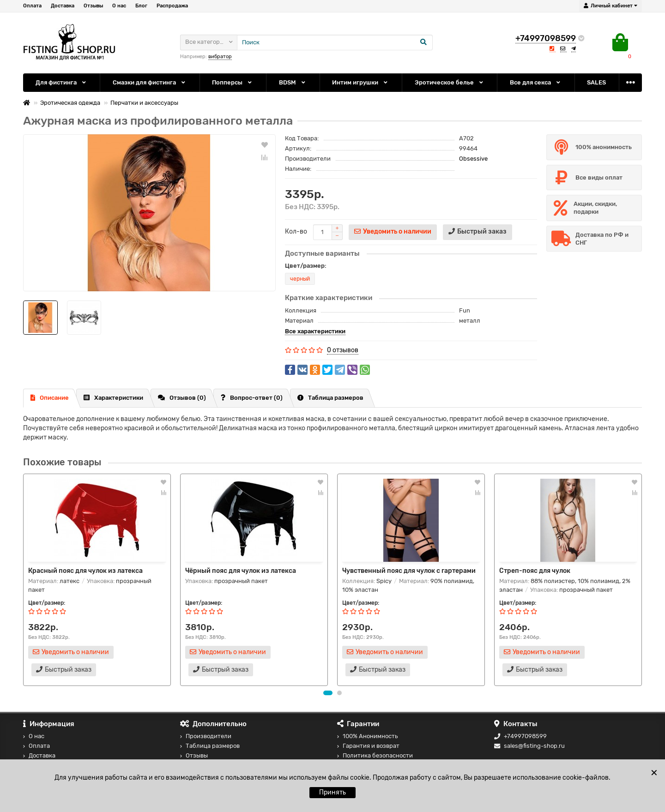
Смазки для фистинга (150, 82)
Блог (141, 6)
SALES (596, 82)
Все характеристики (315, 331)
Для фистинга (61, 82)
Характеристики (113, 398)
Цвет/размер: (306, 266)
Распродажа (172, 6)
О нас (119, 6)
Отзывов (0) (182, 398)
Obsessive (473, 159)
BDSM (293, 82)
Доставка (63, 6)
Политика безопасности (375, 755)
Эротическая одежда (70, 103)
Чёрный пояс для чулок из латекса (241, 571)
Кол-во (296, 232)
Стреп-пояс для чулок (535, 571)
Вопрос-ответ (252, 398)
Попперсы (233, 82)
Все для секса (536, 82)
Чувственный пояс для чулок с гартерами (409, 571)
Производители (206, 736)
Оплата (32, 6)
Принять (332, 792)
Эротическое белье (450, 82)
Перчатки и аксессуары (144, 103)
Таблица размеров (330, 398)
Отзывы (93, 6)
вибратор (220, 57)
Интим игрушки (360, 82)
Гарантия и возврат (368, 746)
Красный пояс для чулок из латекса (85, 571)
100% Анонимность (367, 736)
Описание (50, 398)
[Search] (335, 42)
